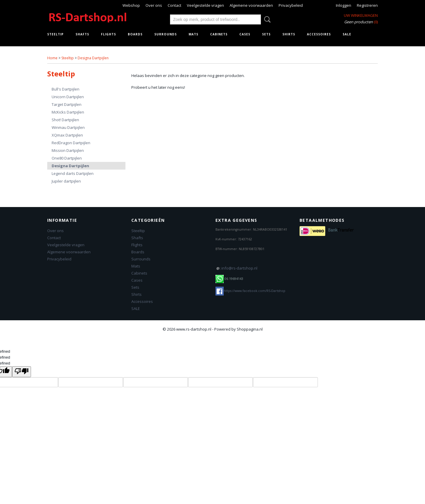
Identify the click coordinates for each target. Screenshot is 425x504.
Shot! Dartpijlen (65, 120)
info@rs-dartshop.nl (239, 268)
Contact (174, 5)
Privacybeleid (291, 5)
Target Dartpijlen (67, 104)
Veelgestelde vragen (205, 5)
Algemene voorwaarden (251, 5)
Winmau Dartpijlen (68, 127)
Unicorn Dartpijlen (68, 97)
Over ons (154, 5)
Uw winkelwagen (361, 15)
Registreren (367, 5)
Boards (135, 34)
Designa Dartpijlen (93, 58)
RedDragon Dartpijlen (71, 143)
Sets (266, 34)
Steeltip (55, 34)
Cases (245, 34)
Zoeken (266, 19)
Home (52, 58)
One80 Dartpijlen (67, 158)
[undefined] (22, 372)
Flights (108, 34)
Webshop (131, 5)
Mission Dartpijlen (68, 150)
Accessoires (319, 34)
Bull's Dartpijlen (66, 89)
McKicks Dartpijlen (68, 112)
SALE (347, 34)
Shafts (82, 34)
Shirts (289, 34)
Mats (193, 34)
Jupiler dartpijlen (66, 181)
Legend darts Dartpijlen (73, 173)
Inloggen (344, 5)
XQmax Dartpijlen (67, 135)
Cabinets (219, 34)
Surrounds (166, 34)
